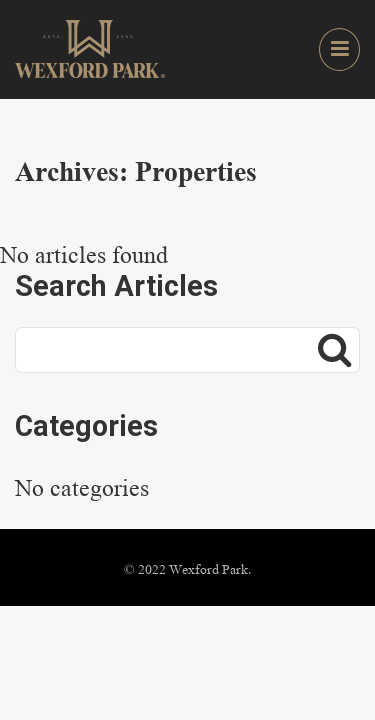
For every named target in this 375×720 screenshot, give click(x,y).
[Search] (335, 350)
